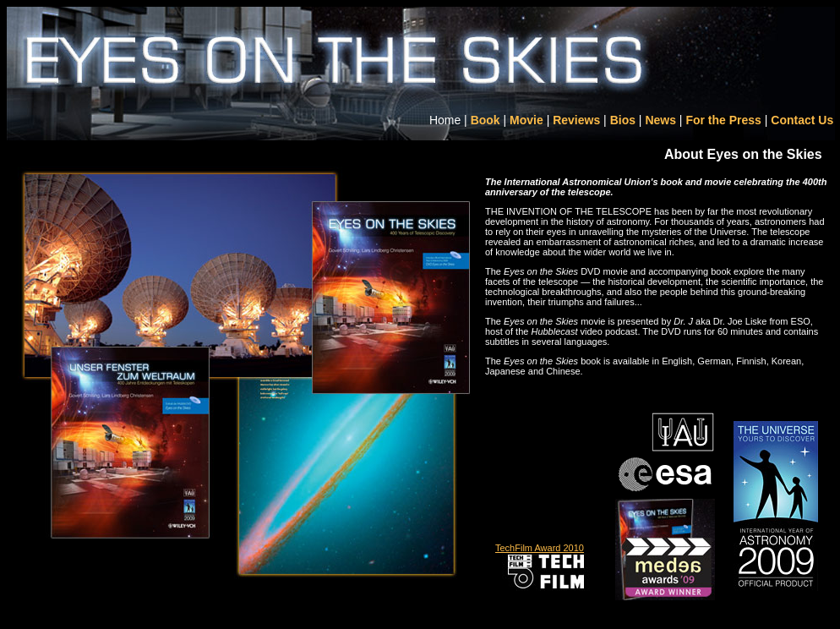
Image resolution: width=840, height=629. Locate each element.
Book (485, 120)
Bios (623, 120)
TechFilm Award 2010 (540, 548)
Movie (526, 120)
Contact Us (802, 120)
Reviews (576, 120)
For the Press (723, 120)
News (660, 120)
